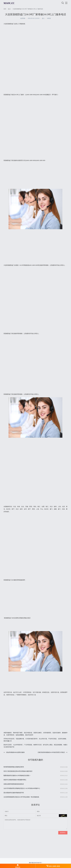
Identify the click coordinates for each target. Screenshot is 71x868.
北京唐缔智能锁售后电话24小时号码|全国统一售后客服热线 (21, 797)
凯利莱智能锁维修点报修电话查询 (14, 767)
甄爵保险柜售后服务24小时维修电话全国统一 (17, 775)
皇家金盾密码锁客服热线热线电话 (14, 784)
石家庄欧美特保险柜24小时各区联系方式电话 (51, 752)
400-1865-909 (53, 866)
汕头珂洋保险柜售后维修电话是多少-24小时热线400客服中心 (22, 788)
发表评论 (63, 833)
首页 (5, 9)
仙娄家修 (23, 18)
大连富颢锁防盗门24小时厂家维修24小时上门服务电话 (28, 9)
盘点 (9, 9)
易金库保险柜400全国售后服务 (15, 752)
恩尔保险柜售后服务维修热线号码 (14, 793)
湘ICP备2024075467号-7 (35, 863)
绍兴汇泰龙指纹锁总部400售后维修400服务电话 (18, 771)
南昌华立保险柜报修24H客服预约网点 (15, 780)
